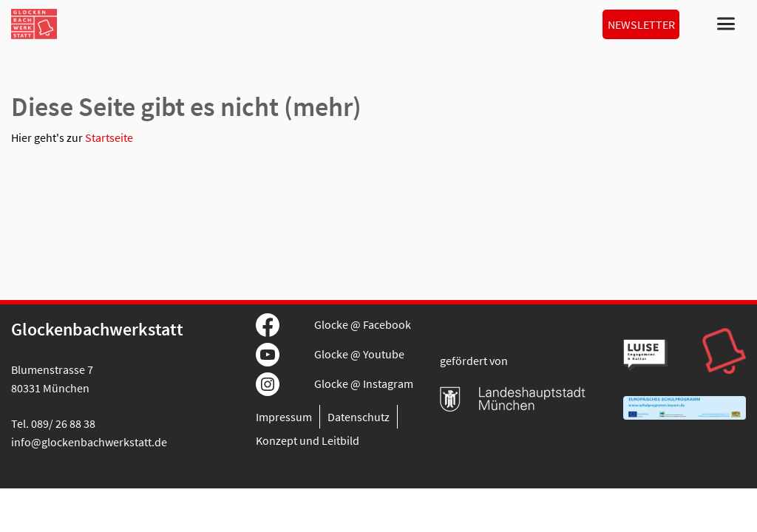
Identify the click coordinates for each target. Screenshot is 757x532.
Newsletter (641, 24)
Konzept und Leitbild (308, 440)
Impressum (284, 417)
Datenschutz (359, 417)
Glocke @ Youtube (359, 354)
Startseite (109, 137)
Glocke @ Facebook (363, 324)
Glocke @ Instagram (364, 383)
